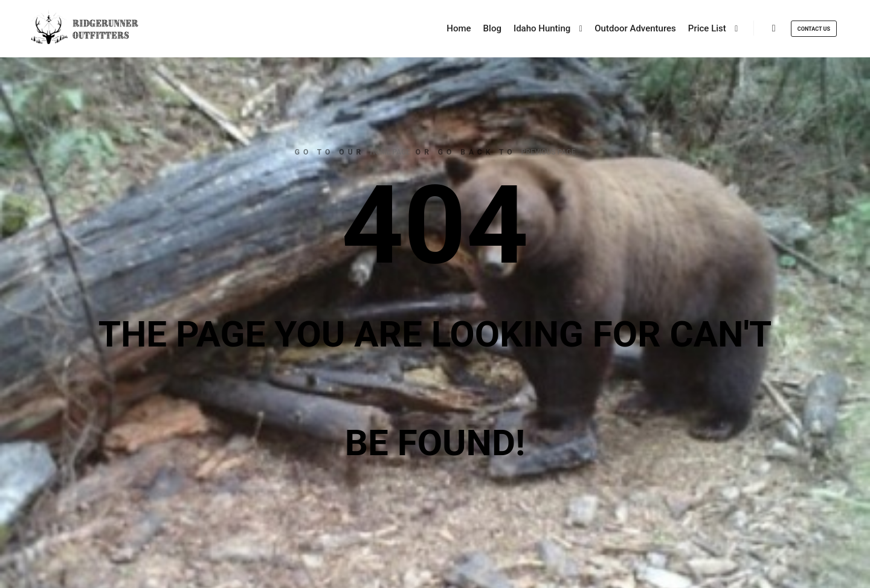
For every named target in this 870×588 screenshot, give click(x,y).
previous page (549, 152)
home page (390, 152)
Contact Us (814, 29)
